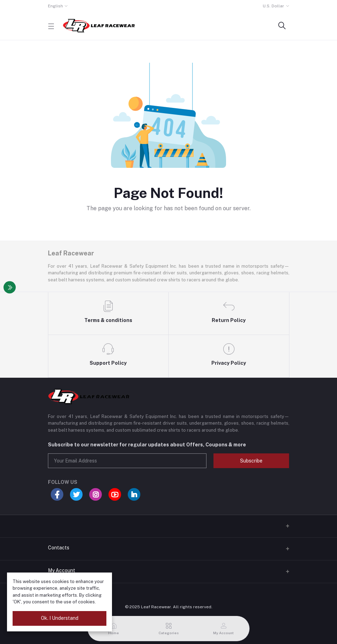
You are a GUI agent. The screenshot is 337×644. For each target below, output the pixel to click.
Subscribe (251, 461)
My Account (62, 570)
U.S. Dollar (273, 6)
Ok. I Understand (60, 618)
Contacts (59, 548)
